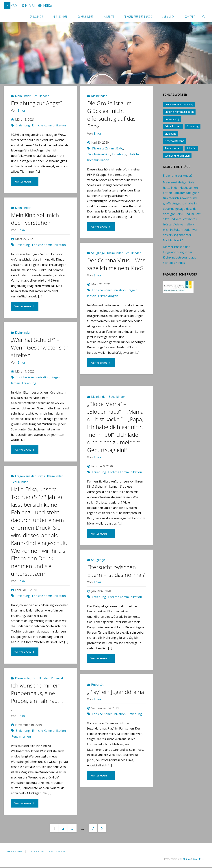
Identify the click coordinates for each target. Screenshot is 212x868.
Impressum (14, 852)
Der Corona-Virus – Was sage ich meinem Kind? (114, 268)
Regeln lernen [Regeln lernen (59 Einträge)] (173, 148)
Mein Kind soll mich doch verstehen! (35, 219)
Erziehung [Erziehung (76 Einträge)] (171, 134)
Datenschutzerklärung (47, 852)
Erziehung (23, 125)
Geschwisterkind (99, 154)
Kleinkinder (23, 96)
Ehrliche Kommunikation (49, 125)
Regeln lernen (21, 736)
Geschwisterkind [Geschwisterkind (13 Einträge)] (175, 141)
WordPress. (199, 860)
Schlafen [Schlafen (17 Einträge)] (191, 148)
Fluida (185, 860)
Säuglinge (98, 253)
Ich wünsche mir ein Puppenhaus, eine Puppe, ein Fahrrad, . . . (38, 697)
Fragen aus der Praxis (30, 476)
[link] (204, 16)
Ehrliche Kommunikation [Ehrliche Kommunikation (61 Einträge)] (179, 112)
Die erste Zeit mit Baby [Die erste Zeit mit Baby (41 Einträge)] (179, 104)
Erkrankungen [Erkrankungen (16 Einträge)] (173, 126)
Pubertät (57, 678)
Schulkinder (41, 96)
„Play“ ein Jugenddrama (116, 692)
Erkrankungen (108, 304)
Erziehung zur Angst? (37, 103)
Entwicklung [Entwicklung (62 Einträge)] (172, 119)
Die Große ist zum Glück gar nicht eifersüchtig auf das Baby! (111, 115)
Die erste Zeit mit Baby (108, 148)
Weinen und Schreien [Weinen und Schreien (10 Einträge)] (177, 156)
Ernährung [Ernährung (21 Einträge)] (193, 126)
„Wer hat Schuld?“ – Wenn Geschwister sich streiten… (40, 347)
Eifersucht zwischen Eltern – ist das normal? (116, 571)
